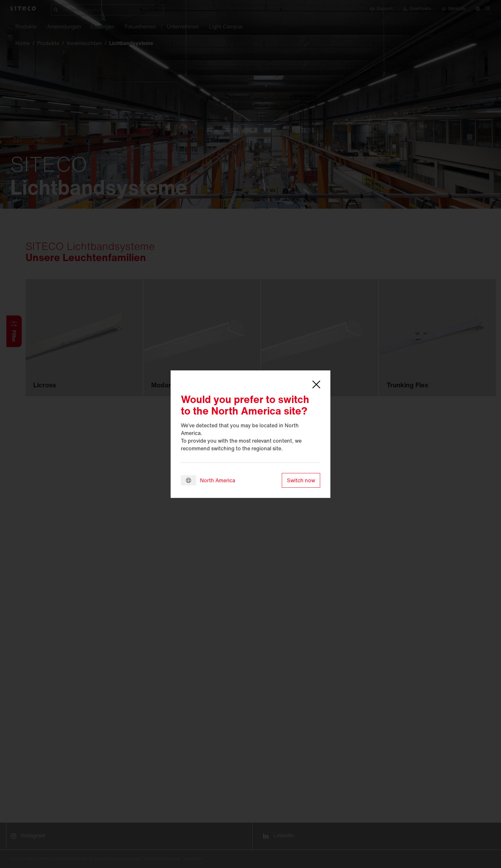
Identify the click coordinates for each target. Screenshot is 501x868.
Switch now (301, 480)
